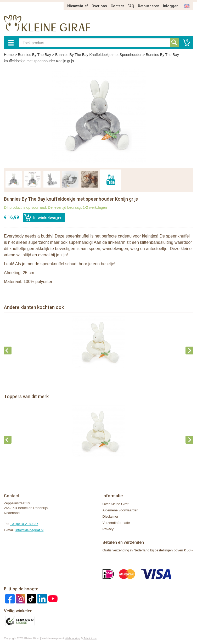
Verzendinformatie (116, 523)
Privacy (108, 529)
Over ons (99, 6)
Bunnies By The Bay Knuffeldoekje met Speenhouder (98, 55)
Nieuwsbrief (78, 6)
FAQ (131, 6)
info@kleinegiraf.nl (29, 530)
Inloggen (171, 6)
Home (9, 55)
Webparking (73, 638)
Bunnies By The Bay (34, 55)
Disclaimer (111, 516)
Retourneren (149, 6)
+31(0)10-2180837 (24, 524)
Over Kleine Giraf (116, 504)
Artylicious (90, 638)
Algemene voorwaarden (120, 510)
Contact (117, 6)
